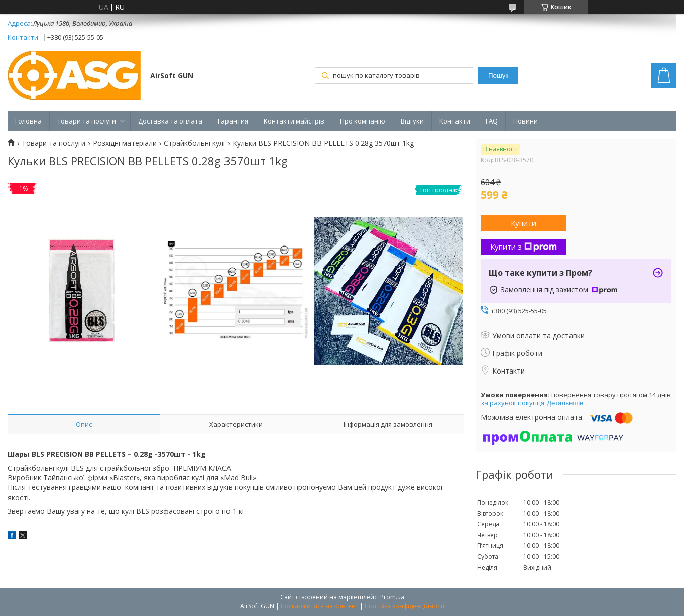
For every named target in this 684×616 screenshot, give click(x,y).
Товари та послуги (87, 121)
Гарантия (233, 121)
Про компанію (363, 121)
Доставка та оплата (170, 121)
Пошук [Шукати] (498, 76)
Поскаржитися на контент (319, 606)
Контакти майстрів (294, 121)
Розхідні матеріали (125, 143)
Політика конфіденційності (405, 606)
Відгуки (412, 121)
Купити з (524, 247)
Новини (526, 121)
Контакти (455, 121)
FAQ (492, 121)
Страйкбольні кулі (194, 143)
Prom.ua (392, 597)
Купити (524, 223)
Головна (28, 121)
